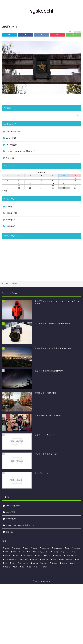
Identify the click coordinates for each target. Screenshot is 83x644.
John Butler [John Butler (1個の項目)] (17, 548)
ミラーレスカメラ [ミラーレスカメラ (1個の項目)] (71, 556)
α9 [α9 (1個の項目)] (29, 552)
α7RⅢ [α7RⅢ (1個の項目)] (14, 552)
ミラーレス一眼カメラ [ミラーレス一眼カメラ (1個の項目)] (11, 559)
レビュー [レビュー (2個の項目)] (25, 559)
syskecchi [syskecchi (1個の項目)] (77, 548)
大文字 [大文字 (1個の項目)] (14, 563)
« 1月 (5, 191)
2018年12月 (11, 213)
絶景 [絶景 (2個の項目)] (30, 567)
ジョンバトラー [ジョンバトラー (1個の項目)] (27, 556)
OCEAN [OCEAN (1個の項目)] (35, 548)
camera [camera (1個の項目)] (7, 548)
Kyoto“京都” (11, 138)
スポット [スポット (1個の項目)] (39, 556)
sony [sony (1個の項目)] (68, 548)
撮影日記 (10, 158)
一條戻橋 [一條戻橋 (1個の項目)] (34, 559)
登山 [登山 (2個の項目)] (23, 567)
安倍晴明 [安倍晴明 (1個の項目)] (54, 563)
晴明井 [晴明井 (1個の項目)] (73, 563)
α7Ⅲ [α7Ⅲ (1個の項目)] (22, 552)
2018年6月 (11, 220)
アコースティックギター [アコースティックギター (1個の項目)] (41, 552)
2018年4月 (11, 226)
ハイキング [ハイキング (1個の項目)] (58, 556)
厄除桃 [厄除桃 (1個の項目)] (70, 559)
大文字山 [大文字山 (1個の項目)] (35, 563)
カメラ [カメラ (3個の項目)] (76, 552)
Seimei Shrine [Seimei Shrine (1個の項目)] (58, 548)
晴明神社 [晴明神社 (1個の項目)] (7, 567)
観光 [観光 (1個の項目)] (37, 567)
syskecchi (42, 11)
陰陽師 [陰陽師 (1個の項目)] (45, 567)
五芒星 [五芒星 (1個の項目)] (54, 559)
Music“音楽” (11, 145)
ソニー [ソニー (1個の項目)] (48, 556)
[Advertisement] (41, 259)
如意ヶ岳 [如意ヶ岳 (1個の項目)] (45, 563)
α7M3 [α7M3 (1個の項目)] (6, 552)
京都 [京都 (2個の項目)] (62, 559)
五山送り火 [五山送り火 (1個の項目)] (45, 559)
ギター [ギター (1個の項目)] (16, 556)
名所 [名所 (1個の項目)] (78, 559)
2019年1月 (11, 207)
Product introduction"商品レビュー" (23, 151)
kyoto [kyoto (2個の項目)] (27, 548)
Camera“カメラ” (13, 132)
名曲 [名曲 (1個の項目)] (6, 563)
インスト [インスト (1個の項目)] (56, 552)
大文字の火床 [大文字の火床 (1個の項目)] (24, 563)
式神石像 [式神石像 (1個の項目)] (64, 563)
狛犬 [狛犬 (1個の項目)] (16, 567)
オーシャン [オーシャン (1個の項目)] (66, 552)
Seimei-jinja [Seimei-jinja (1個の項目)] (46, 548)
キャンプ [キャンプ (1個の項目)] (7, 556)
